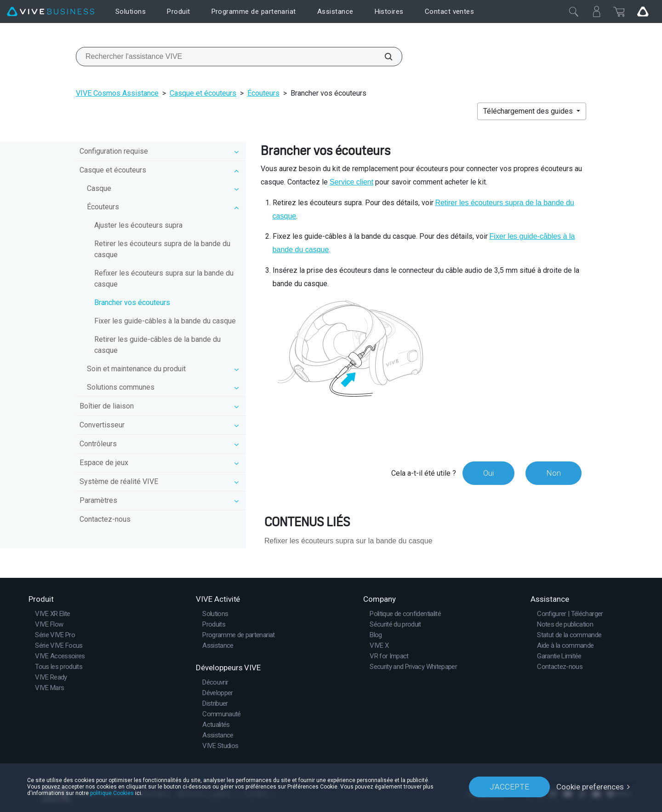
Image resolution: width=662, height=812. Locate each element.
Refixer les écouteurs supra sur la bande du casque (164, 279)
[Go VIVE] (643, 12)
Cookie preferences (590, 787)
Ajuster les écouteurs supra (138, 225)
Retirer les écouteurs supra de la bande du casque (162, 249)
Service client (351, 182)
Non (554, 473)
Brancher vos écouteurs (132, 302)
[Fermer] (574, 12)
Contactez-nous (105, 519)
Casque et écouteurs (203, 93)
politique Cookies (112, 793)
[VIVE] (51, 12)
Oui (488, 473)
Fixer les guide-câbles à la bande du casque (165, 321)
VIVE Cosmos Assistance (117, 93)
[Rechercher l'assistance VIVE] (383, 57)
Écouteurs (263, 93)
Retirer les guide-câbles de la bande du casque (157, 345)
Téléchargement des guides (529, 111)
